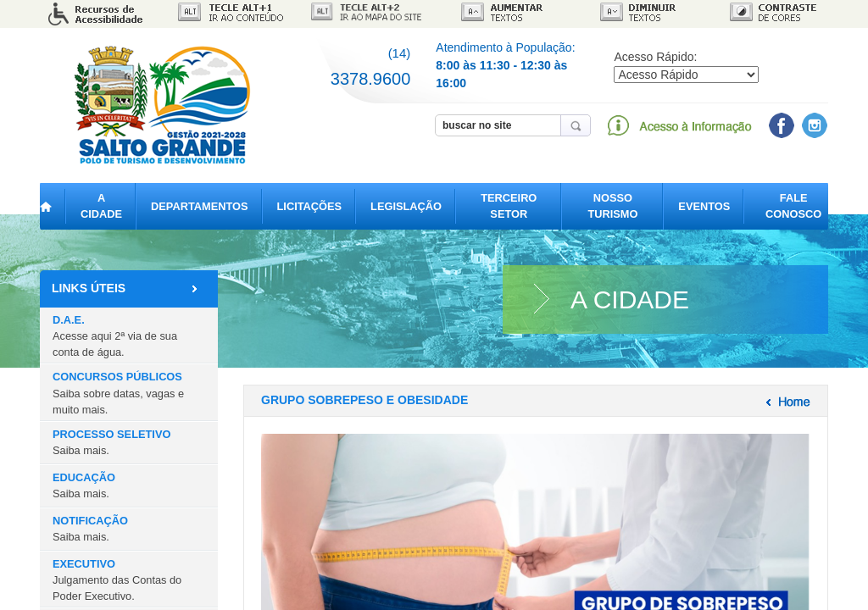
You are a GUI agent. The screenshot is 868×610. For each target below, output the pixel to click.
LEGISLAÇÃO (406, 206)
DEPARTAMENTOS (199, 206)
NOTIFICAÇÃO (90, 529)
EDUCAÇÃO (84, 485)
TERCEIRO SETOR (509, 206)
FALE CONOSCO (793, 206)
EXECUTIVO (117, 580)
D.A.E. (115, 336)
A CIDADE (101, 206)
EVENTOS (704, 206)
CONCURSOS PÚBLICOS (118, 393)
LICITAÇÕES (310, 206)
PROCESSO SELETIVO (111, 442)
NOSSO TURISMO (612, 206)
